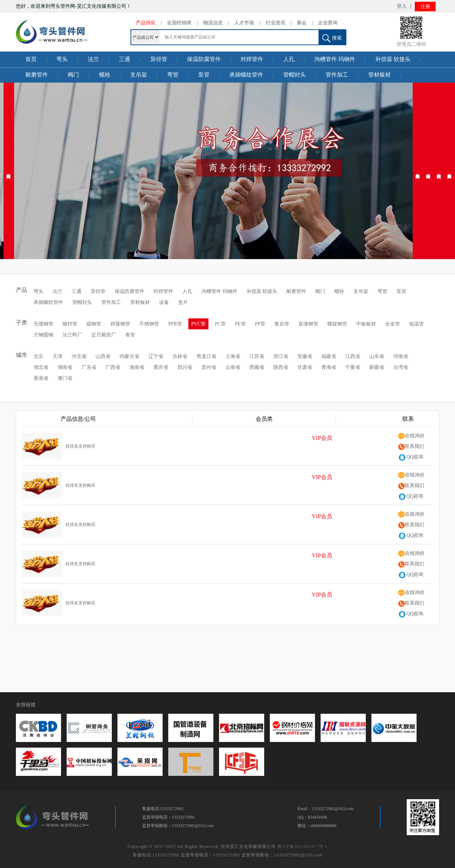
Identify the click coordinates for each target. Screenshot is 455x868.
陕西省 (281, 367)
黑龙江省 (206, 356)
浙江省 (281, 356)
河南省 (401, 356)
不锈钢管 (149, 324)
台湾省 (401, 367)
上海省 (233, 356)
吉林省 (180, 356)
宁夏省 (353, 367)
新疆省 (377, 367)
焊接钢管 (120, 324)
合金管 (393, 324)
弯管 (173, 75)
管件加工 (337, 75)
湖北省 (41, 367)
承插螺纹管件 (246, 75)
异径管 (159, 59)
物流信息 (213, 23)
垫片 (183, 302)
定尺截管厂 (104, 335)
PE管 (240, 324)
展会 (302, 23)
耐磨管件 (37, 75)
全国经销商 (179, 23)
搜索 (332, 38)
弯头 (62, 59)
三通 (125, 59)
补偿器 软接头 (393, 59)
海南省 (137, 367)
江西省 (353, 356)
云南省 (233, 367)
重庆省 (161, 367)
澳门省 (65, 378)
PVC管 (198, 324)
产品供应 (146, 23)
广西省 (113, 367)
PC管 (220, 324)
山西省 (103, 356)
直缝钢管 (308, 324)
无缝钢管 (43, 324)
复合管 (282, 324)
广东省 (89, 367)
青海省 (329, 367)
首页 (31, 59)
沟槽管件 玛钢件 (335, 59)
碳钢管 (94, 324)
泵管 (204, 75)
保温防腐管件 (204, 59)
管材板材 (380, 75)
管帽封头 (295, 75)
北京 (38, 356)
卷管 (130, 335)
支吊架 (139, 75)
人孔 (289, 59)
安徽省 (305, 356)
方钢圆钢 (43, 335)
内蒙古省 (129, 356)
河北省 (79, 356)
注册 (425, 7)
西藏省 (257, 367)
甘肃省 (305, 367)
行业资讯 (275, 23)
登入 (402, 6)
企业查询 (328, 23)
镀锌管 (70, 324)
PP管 (260, 324)
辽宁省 (156, 356)
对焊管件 (252, 59)
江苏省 (257, 356)
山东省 (377, 356)
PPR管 (175, 324)
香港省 (41, 378)
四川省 (185, 367)
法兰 (93, 59)
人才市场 (244, 23)
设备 (164, 302)
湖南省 (65, 367)
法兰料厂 (72, 335)
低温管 (417, 324)
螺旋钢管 (337, 324)
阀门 (73, 75)
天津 (57, 356)
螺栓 (105, 75)
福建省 (329, 356)
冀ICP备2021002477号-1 (302, 846)
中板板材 (366, 324)
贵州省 (209, 367)
